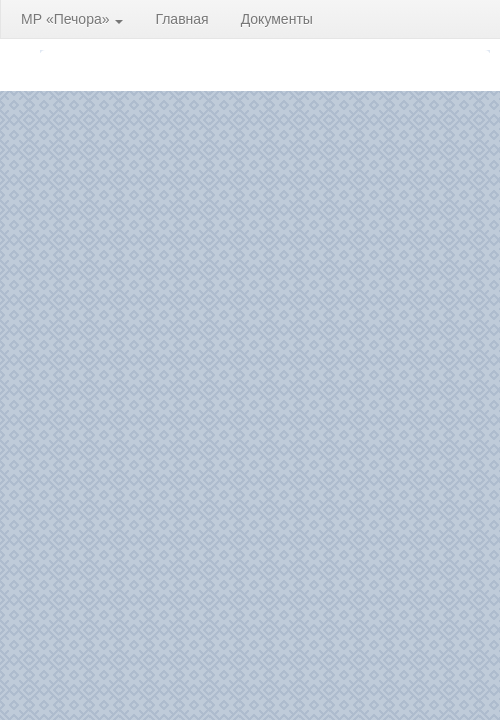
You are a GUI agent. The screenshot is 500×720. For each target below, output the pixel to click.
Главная (181, 19)
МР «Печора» (72, 19)
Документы (277, 19)
